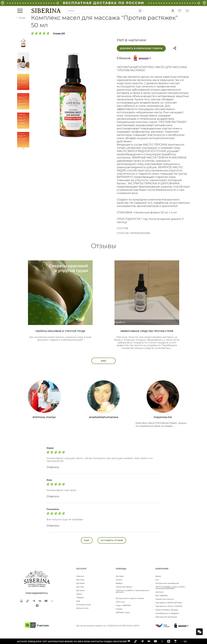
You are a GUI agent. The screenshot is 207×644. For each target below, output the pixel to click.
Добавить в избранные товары (141, 48)
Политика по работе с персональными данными (132, 591)
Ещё (78, 601)
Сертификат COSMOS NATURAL (169, 603)
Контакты (159, 592)
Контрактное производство (167, 583)
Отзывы (119, 609)
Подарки (80, 598)
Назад (22, 18)
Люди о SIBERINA (123, 605)
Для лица (80, 580)
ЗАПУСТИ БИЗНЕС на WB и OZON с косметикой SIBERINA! (170, 588)
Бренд (158, 576)
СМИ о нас (120, 602)
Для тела (80, 587)
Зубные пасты (82, 608)
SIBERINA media (123, 613)
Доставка (120, 576)
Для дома (80, 590)
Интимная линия (84, 605)
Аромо (79, 594)
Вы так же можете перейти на (108, 626)
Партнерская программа (166, 617)
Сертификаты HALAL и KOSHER (169, 606)
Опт (157, 580)
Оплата (119, 580)
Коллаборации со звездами (167, 613)
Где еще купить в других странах (130, 598)
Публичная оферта (124, 587)
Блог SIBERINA (162, 596)
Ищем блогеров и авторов (167, 610)
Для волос (81, 583)
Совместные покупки (165, 599)
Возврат (119, 583)
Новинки (80, 576)
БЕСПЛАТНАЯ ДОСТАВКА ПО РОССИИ (103, 3)
